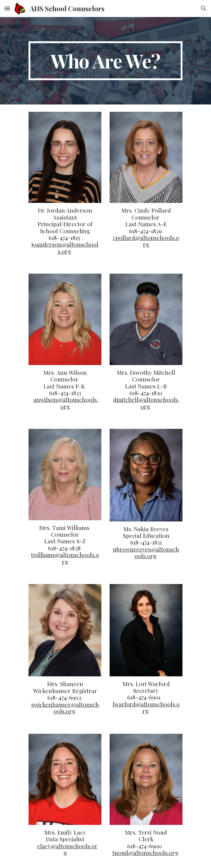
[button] (7, 8)
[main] (106, 61)
